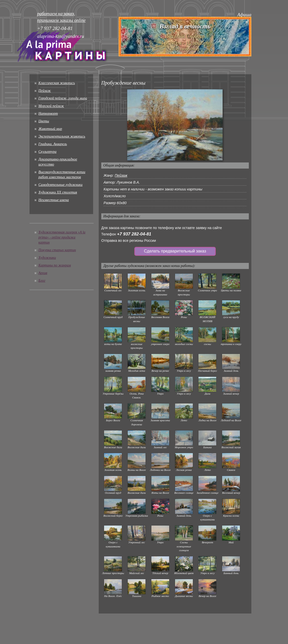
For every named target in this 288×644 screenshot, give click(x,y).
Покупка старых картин (57, 250)
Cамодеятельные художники (60, 185)
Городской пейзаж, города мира (63, 98)
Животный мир (50, 129)
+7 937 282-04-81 (134, 234)
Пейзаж (45, 91)
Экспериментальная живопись (62, 136)
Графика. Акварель (53, 144)
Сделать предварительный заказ (175, 251)
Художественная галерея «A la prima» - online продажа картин (62, 237)
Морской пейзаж (51, 106)
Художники (47, 258)
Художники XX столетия (58, 192)
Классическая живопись (57, 83)
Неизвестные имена (54, 200)
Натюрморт (48, 114)
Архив (43, 273)
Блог (42, 281)
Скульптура (47, 152)
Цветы (44, 121)
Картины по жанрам (55, 265)
